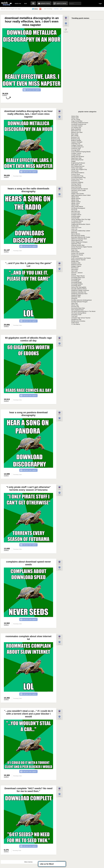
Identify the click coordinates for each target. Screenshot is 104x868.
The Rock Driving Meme (79, 313)
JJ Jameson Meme (77, 221)
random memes (33, 3)
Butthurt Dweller (76, 140)
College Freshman (77, 145)
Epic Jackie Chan (77, 165)
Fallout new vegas (77, 168)
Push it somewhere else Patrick (81, 258)
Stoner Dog (75, 305)
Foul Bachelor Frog (77, 176)
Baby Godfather (76, 129)
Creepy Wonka (76, 155)
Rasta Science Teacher (78, 260)
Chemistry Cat (76, 144)
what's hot (18, 3)
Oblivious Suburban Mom (79, 239)
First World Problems (78, 173)
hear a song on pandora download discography (28, 414)
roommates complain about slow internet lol (28, 638)
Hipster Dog (75, 200)
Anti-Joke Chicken (77, 126)
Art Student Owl (76, 127)
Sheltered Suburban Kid (79, 292)
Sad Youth (74, 271)
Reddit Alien (75, 261)
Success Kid (75, 307)
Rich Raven (75, 268)
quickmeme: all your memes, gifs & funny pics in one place (7, 3)
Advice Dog (75, 116)
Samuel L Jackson (77, 273)
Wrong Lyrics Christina (78, 321)
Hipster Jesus (75, 203)
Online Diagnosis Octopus (79, 242)
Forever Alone (76, 174)
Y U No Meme (76, 324)
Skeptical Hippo (76, 295)
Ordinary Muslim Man (78, 245)
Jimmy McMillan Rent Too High (81, 219)
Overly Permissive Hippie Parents (82, 247)
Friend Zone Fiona (77, 179)
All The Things (76, 119)
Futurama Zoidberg (77, 182)
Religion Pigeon (76, 266)
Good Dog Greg (76, 186)
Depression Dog (76, 158)
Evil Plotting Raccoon (78, 166)
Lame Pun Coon (76, 227)
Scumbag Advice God (78, 277)
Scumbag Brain (76, 279)
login (100, 3)
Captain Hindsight (77, 142)
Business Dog (76, 139)
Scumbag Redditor (77, 284)
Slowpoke (74, 298)
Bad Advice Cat (76, 131)
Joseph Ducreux (76, 223)
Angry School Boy (77, 121)
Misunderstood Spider (78, 236)
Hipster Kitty (75, 205)
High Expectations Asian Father (81, 195)
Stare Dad (74, 303)
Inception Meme (76, 215)
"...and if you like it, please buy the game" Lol (28, 265)
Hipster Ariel (75, 197)
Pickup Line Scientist (78, 253)
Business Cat (75, 137)
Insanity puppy (76, 216)
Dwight (73, 161)
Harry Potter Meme (77, 207)
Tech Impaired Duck (77, 310)
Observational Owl (77, 240)
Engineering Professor (78, 163)
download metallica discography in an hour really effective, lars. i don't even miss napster (28, 114)
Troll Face (74, 316)
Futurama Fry (75, 181)
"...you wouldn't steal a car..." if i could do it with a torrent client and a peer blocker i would (28, 714)
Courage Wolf (75, 150)
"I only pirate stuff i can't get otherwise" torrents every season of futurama (29, 488)
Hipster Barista (76, 198)
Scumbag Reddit (76, 282)
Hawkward (75, 192)
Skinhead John (76, 297)
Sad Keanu (75, 269)
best (26, 3)
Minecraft (74, 232)
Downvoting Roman (77, 160)
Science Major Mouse (78, 276)
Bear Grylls (75, 134)
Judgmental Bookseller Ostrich (81, 224)
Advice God (75, 118)
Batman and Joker (77, 132)
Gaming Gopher (76, 184)
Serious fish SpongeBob (79, 287)
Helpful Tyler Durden (78, 194)
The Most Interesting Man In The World (83, 311)
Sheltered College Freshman (80, 290)
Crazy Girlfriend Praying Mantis (81, 152)
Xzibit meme (75, 323)
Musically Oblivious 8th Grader (81, 237)
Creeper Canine (76, 153)
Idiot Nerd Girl (76, 211)
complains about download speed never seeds (28, 563)
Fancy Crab (75, 171)
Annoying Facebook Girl (79, 124)
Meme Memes (76, 234)
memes (56, 9)
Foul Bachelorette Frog (78, 177)
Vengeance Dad (76, 319)
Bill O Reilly (75, 136)
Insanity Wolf (75, 218)
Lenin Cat (74, 229)
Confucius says (76, 148)
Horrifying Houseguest (78, 208)
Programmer (75, 257)
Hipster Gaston (76, 202)
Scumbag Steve (76, 286)
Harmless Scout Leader (79, 190)
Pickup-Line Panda (77, 255)
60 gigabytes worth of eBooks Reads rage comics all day (28, 339)
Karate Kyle (75, 226)
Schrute (74, 274)
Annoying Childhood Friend (80, 123)
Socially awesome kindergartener (81, 300)
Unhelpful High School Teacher (81, 318)
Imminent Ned (76, 213)
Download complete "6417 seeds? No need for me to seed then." (28, 790)
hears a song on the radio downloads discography (29, 190)
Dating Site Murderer (78, 157)
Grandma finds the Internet (80, 189)
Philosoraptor (75, 252)
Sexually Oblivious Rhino (79, 289)
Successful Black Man (78, 308)
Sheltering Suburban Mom (79, 294)
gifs (61, 9)
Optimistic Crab (76, 244)
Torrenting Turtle (76, 315)
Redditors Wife (76, 263)
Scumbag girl (75, 281)
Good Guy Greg (76, 187)
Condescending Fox (77, 147)
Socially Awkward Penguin (79, 302)
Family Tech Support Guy (79, 169)
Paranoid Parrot (76, 248)
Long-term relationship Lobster (81, 231)
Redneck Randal (76, 265)
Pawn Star (74, 250)
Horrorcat (74, 210)
